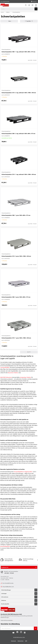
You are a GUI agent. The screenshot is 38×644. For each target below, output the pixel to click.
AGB (26, 641)
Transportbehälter (5, 367)
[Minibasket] (33, 5)
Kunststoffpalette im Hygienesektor (23, 472)
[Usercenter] (26, 5)
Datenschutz (21, 641)
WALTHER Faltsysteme (6, 377)
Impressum (14, 641)
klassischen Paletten (13, 373)
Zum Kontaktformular (7, 583)
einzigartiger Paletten (25, 377)
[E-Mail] (17, 628)
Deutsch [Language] (34, 2)
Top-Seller (29, 21)
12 (29, 352)
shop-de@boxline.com (7, 587)
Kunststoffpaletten (5, 546)
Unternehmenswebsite (7, 620)
